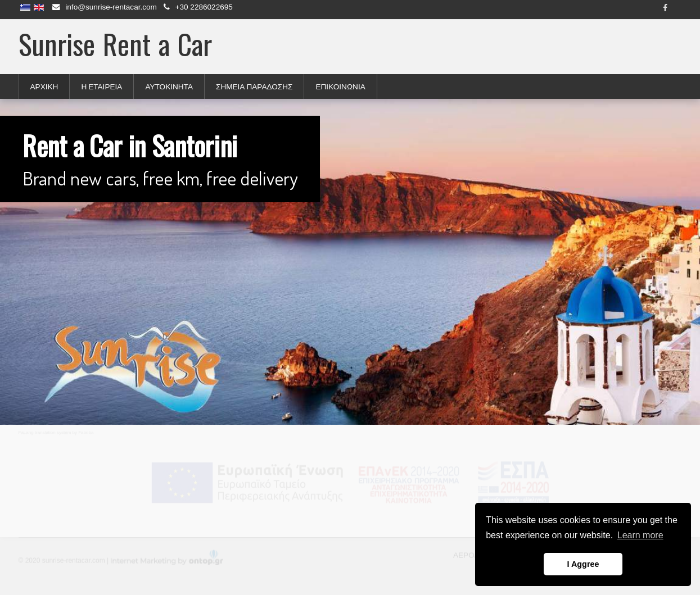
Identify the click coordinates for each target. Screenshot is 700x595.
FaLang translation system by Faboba (56, 432)
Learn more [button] (640, 535)
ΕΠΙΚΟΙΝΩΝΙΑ (340, 86)
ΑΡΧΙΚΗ (44, 86)
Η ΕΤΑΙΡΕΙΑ (101, 86)
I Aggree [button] (583, 564)
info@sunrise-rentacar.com (111, 7)
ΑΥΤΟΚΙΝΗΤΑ (169, 86)
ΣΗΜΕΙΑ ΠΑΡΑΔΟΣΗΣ (254, 86)
